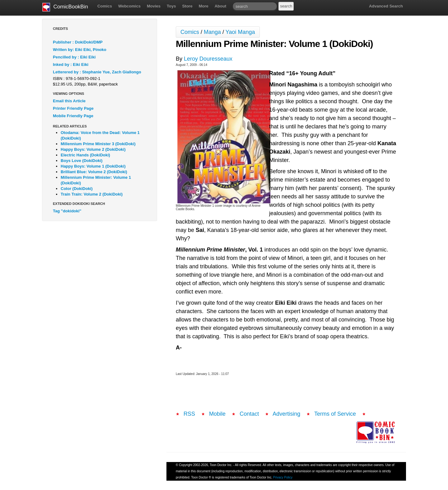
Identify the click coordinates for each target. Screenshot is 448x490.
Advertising (286, 414)
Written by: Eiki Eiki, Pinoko (80, 50)
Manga (212, 32)
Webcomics (129, 6)
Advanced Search (386, 6)
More (204, 6)
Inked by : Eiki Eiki (71, 65)
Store (187, 6)
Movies (154, 6)
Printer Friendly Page (73, 108)
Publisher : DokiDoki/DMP (78, 42)
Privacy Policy (283, 477)
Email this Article (69, 101)
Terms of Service (335, 414)
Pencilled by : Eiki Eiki (74, 57)
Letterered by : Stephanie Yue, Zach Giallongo (97, 72)
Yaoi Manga (240, 32)
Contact (249, 414)
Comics (105, 6)
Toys (171, 6)
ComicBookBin (65, 7)
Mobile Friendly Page (73, 116)
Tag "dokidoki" (67, 211)
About (221, 6)
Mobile (217, 414)
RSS (189, 414)
